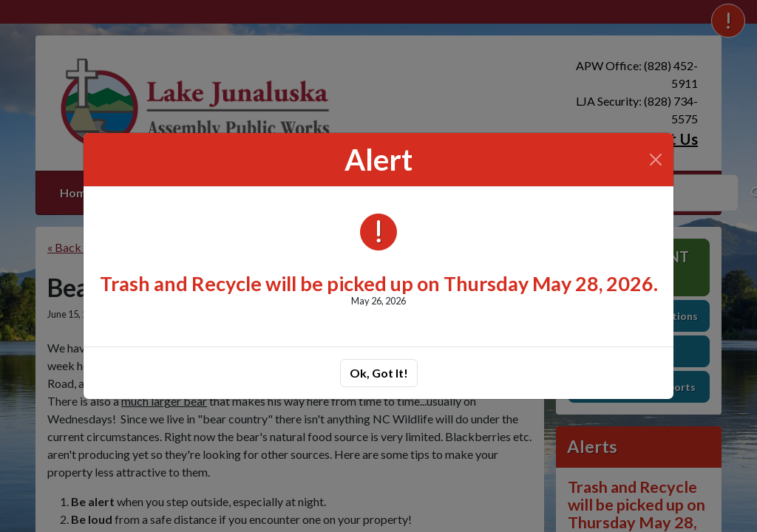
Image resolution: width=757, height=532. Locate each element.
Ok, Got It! (379, 373)
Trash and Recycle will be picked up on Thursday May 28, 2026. (379, 283)
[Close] (656, 160)
